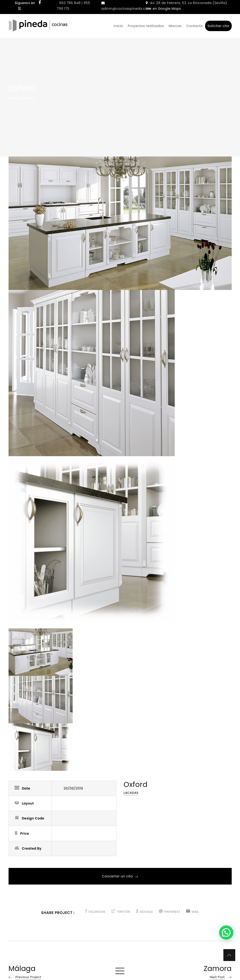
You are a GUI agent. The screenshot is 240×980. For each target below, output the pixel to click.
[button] (226, 933)
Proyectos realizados (146, 26)
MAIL (193, 912)
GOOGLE (145, 912)
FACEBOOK (95, 912)
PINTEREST (169, 912)
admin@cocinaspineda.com (126, 9)
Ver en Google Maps (163, 9)
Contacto (195, 26)
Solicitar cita (218, 26)
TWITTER (121, 912)
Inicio (118, 26)
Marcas (175, 26)
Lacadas (131, 793)
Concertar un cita (120, 876)
